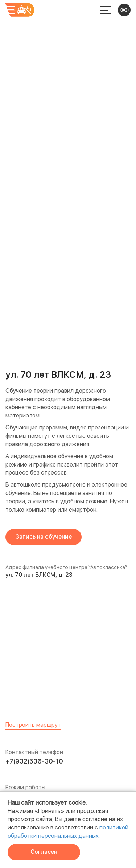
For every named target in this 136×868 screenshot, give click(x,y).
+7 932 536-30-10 (87, 10)
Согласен (44, 852)
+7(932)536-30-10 (34, 761)
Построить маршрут (33, 725)
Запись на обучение (44, 537)
